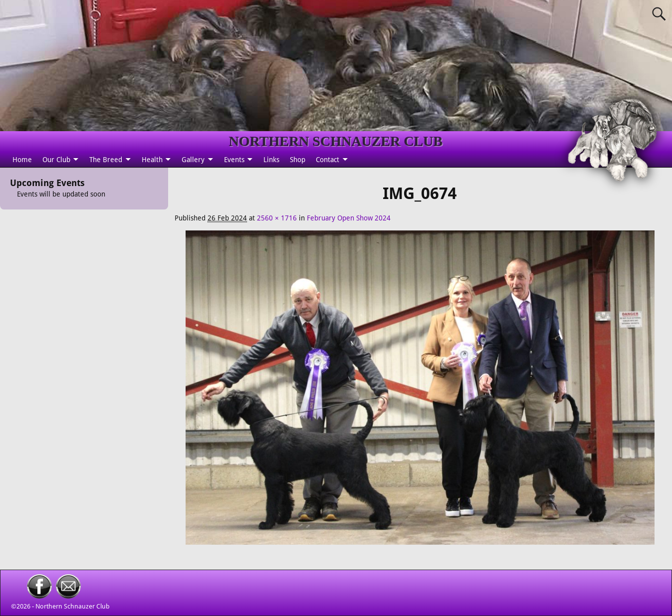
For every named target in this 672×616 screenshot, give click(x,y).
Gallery (193, 160)
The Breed (106, 160)
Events (234, 160)
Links (271, 160)
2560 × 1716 (277, 218)
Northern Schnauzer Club (73, 606)
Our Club (56, 160)
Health (152, 160)
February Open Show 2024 (349, 218)
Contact (328, 160)
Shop (298, 160)
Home (22, 160)
